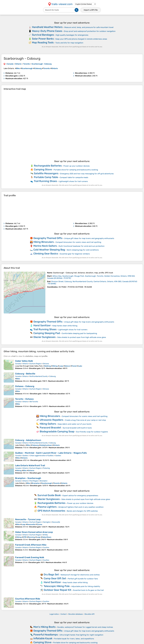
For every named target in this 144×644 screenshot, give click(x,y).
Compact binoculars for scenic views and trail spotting (78, 242)
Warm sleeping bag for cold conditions (83, 250)
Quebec (25, 456)
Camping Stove (43, 169)
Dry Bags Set (51, 574)
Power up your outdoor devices (77, 166)
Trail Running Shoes (45, 181)
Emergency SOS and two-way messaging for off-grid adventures (87, 174)
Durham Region (35, 364)
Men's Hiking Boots (44, 627)
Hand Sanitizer (42, 325)
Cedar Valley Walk (24, 361)
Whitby (45, 535)
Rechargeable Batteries (48, 166)
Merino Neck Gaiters (45, 246)
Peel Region (34, 481)
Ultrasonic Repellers (51, 420)
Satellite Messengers (46, 173)
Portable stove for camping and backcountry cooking (76, 170)
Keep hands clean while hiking (65, 326)
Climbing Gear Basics (46, 254)
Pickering (46, 468)
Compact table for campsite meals (74, 177)
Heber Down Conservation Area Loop (34, 532)
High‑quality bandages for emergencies (72, 35)
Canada (18, 364)
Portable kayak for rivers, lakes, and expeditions (74, 639)
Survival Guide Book (49, 495)
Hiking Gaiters (48, 424)
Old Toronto (34, 402)
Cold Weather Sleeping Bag (49, 250)
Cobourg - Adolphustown (28, 440)
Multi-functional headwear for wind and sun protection (82, 246)
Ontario (25, 364)
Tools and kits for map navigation (69, 43)
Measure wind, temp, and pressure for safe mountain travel (89, 27)
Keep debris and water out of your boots (75, 424)
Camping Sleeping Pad (47, 333)
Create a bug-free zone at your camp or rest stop (85, 420)
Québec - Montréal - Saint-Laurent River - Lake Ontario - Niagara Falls (51, 453)
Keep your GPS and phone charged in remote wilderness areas (81, 39)
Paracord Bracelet (50, 428)
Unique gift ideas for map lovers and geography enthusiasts (89, 238)
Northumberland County (39, 376)
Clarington (47, 522)
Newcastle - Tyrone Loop (28, 519)
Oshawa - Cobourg (25, 386)
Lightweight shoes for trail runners (73, 181)
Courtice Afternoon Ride (28, 599)
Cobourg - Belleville (25, 374)
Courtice (46, 547)
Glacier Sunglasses (44, 337)
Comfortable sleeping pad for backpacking (79, 333)
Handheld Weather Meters (47, 27)
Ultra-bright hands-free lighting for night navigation (81, 635)
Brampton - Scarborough (28, 478)
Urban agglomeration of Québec (42, 456)
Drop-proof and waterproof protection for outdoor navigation (90, 31)
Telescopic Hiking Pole (57, 586)
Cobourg (52, 376)
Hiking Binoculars (44, 242)
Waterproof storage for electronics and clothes (80, 575)
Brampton (44, 481)
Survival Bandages (43, 35)
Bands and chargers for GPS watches (82, 511)
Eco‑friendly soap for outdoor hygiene (92, 432)
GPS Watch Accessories (51, 511)
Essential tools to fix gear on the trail (88, 590)
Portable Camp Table (46, 177)
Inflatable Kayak (43, 638)
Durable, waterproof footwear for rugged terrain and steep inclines (85, 627)
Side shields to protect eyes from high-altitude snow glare (82, 337)
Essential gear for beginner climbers (75, 254)
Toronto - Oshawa (24, 399)
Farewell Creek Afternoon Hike (31, 545)
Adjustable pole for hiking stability (86, 586)
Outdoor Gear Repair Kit (57, 590)
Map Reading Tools (43, 42)
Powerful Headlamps (46, 635)
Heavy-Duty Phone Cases (47, 31)
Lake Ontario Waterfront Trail (30, 465)
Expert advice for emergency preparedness (80, 496)
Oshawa (46, 364)
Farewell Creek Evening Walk (30, 557)
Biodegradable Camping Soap (57, 431)
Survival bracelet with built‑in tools (77, 428)
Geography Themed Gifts (48, 238)
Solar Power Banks (43, 39)
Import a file (91, 10)
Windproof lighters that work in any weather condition (81, 507)
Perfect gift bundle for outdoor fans (83, 579)
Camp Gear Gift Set (55, 578)
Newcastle (56, 522)
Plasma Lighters (47, 507)
